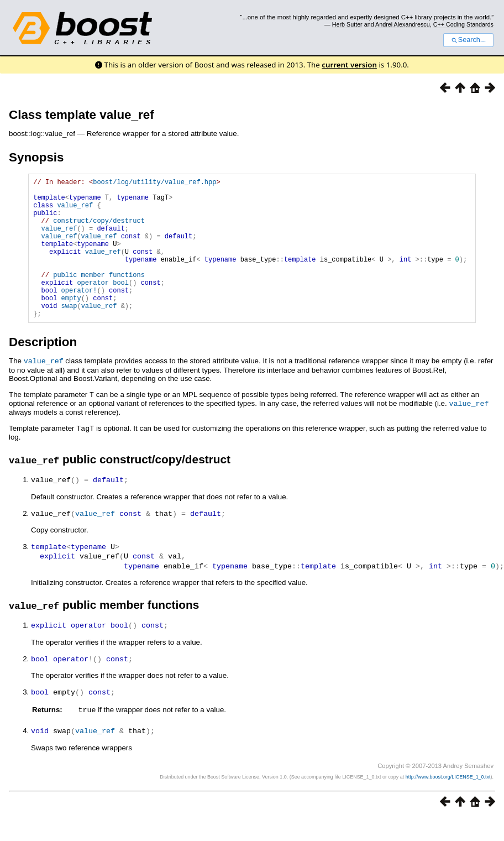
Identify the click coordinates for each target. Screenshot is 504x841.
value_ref (75, 211)
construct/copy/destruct (99, 230)
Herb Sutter (347, 24)
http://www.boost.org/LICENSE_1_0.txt (448, 800)
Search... (468, 40)
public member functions (99, 296)
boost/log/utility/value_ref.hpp (154, 183)
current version (349, 65)
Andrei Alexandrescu (403, 24)
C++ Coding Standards (463, 24)
